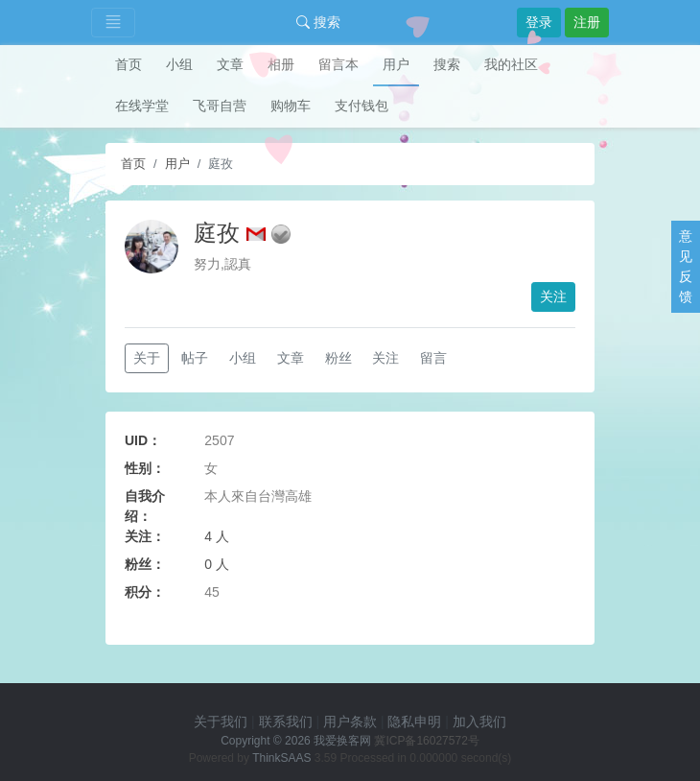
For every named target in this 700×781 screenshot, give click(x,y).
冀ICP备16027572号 (426, 741)
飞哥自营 (220, 106)
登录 (539, 22)
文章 (230, 64)
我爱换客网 (342, 741)
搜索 (318, 22)
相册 (281, 64)
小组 (179, 64)
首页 (128, 64)
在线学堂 (142, 106)
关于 (147, 358)
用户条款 (350, 722)
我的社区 (511, 64)
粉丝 (338, 358)
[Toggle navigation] (113, 23)
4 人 (217, 536)
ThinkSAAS (281, 758)
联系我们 (286, 722)
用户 (396, 64)
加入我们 (479, 722)
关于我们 (221, 722)
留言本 (338, 64)
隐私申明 (414, 722)
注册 (587, 22)
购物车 (291, 106)
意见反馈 (686, 266)
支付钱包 (362, 106)
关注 (553, 296)
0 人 (217, 564)
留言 (433, 358)
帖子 (195, 358)
